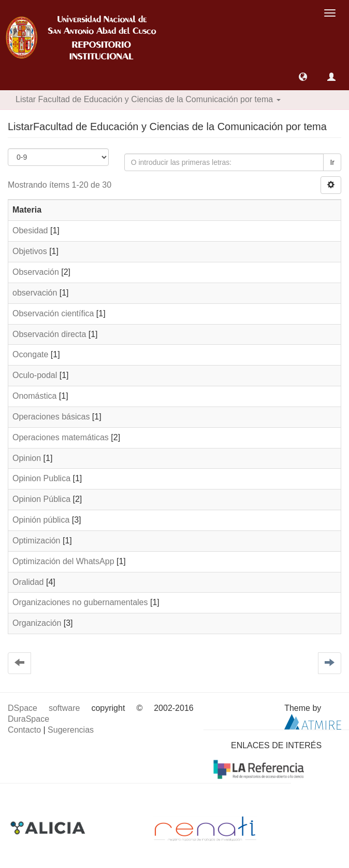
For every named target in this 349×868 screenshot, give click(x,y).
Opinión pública (41, 520)
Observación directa (49, 334)
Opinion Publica (41, 478)
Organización (37, 623)
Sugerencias (71, 730)
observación (35, 293)
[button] (303, 77)
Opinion (27, 458)
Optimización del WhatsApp (63, 561)
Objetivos (30, 251)
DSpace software (44, 708)
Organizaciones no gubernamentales (80, 602)
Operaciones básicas (51, 417)
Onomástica (34, 396)
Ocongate (30, 354)
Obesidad (30, 230)
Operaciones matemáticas (61, 437)
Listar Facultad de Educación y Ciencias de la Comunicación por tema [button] (148, 99)
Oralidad (28, 582)
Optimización (36, 541)
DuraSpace (28, 719)
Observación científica (53, 313)
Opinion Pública (41, 499)
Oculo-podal (35, 375)
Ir (332, 162)
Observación (36, 272)
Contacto (24, 730)
